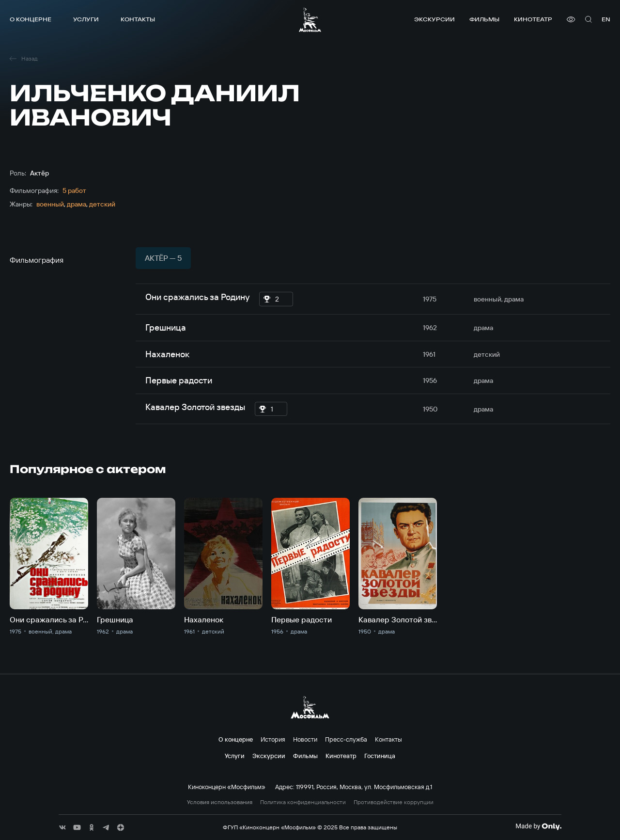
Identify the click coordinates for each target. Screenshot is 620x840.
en (606, 19)
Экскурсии (434, 19)
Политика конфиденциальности (303, 802)
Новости (305, 739)
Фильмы (484, 19)
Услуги (86, 19)
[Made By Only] (538, 826)
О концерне (31, 19)
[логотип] (310, 20)
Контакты (138, 19)
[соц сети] (62, 827)
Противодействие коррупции (394, 802)
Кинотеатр (533, 19)
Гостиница (380, 756)
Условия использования (220, 802)
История (273, 739)
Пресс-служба (346, 739)
